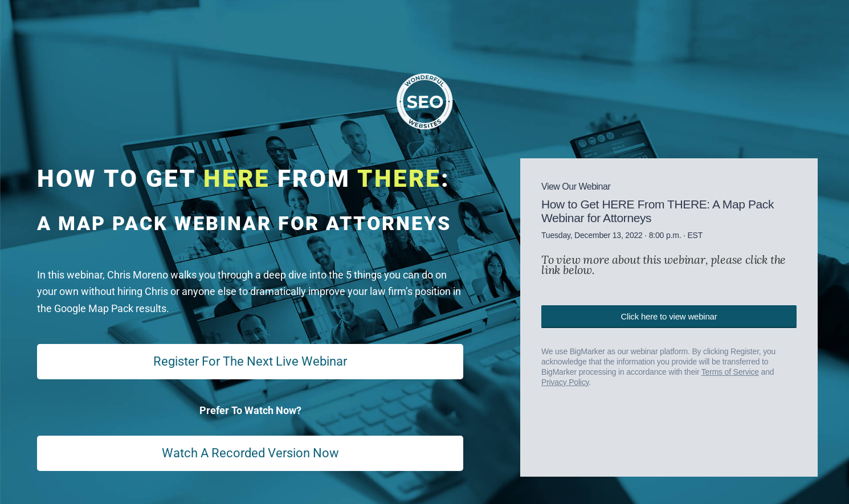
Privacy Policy (565, 382)
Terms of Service (730, 372)
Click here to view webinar (669, 316)
